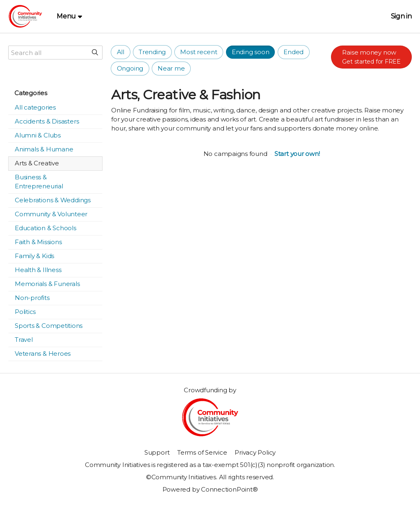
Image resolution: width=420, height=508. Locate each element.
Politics (25, 312)
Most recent (199, 52)
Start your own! (297, 154)
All (121, 52)
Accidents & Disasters (47, 121)
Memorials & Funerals (47, 284)
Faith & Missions (38, 242)
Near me (171, 68)
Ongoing (130, 68)
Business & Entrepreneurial (39, 182)
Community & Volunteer (51, 214)
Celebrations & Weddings (53, 200)
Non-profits (32, 298)
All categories (35, 107)
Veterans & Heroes (43, 354)
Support (157, 452)
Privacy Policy (255, 452)
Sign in (401, 16)
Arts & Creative (37, 163)
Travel (24, 340)
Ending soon (251, 52)
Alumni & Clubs (38, 135)
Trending (152, 52)
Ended (293, 52)
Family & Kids (34, 256)
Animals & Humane (44, 149)
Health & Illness (38, 270)
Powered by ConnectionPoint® (210, 489)
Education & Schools (46, 228)
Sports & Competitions (49, 326)
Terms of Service (202, 452)
